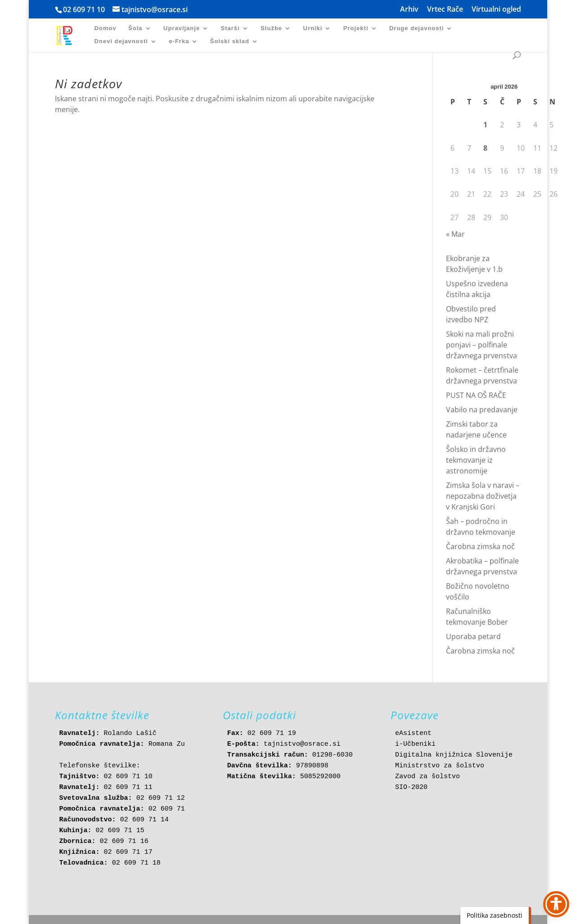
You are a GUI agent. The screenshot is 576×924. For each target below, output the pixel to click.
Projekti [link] (356, 28)
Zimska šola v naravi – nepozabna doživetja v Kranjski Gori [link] (483, 496)
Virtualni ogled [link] (496, 10)
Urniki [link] (313, 28)
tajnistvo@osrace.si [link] (302, 744)
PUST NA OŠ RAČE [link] (476, 395)
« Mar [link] (455, 234)
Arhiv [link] (409, 10)
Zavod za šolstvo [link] (427, 777)
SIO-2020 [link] (411, 787)
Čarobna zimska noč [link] (480, 546)
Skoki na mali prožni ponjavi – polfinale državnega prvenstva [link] (481, 345)
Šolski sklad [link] (230, 41)
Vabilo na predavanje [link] (482, 410)
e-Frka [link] (179, 41)
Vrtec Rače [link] (445, 10)
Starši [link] (230, 28)
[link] (70, 35)
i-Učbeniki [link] (415, 744)
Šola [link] (135, 28)
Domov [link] (106, 28)
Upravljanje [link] (182, 28)
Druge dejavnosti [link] (416, 28)
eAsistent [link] (413, 733)
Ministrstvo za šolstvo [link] (440, 766)
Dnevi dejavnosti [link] (121, 41)
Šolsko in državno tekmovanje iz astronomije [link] (476, 460)
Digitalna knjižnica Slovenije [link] (454, 755)
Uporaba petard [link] (473, 636)
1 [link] (485, 125)
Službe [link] (271, 28)
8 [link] (485, 148)
